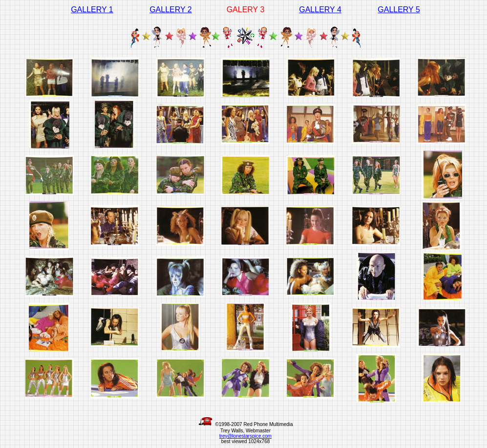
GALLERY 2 (171, 10)
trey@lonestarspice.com (245, 436)
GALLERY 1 (92, 10)
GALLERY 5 (399, 10)
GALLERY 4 (320, 10)
